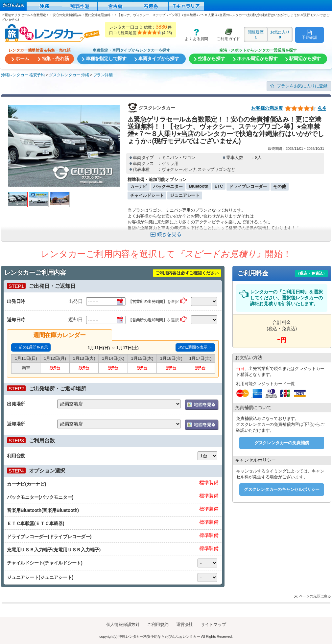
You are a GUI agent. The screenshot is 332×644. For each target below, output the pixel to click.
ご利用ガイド (226, 35)
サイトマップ (213, 624)
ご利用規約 (158, 624)
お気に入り (280, 34)
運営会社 (185, 624)
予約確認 (309, 34)
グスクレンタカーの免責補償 (282, 443)
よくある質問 (194, 35)
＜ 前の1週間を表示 (31, 347)
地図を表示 (202, 405)
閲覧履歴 (256, 34)
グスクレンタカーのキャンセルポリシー (282, 489)
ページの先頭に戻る (315, 596)
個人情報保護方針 (123, 624)
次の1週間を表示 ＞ (195, 347)
